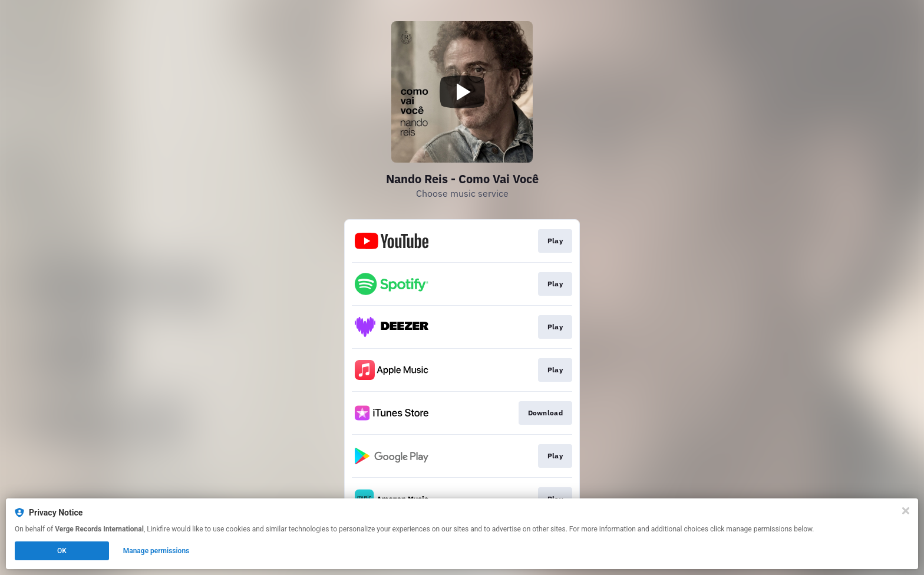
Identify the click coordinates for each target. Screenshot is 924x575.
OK (62, 551)
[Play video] (462, 92)
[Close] (906, 511)
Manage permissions (156, 551)
